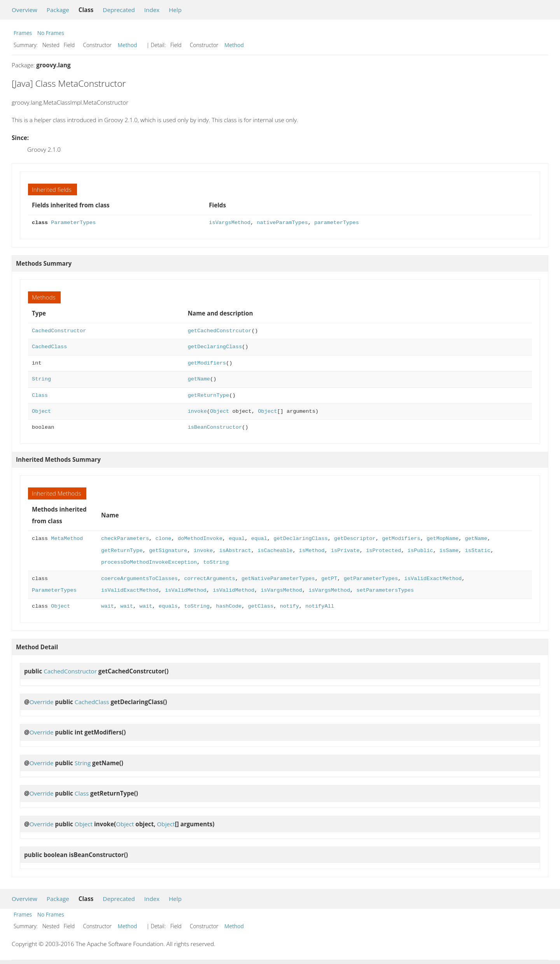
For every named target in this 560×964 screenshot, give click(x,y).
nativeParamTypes (282, 223)
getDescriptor (355, 539)
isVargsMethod (230, 223)
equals (168, 606)
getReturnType (209, 395)
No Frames (51, 33)
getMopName (443, 539)
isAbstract (235, 551)
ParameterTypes (73, 223)
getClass (261, 606)
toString (216, 562)
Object (41, 411)
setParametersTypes (385, 590)
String (41, 379)
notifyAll (320, 606)
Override (42, 702)
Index (152, 10)
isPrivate (345, 551)
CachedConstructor (59, 331)
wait (108, 606)
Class (40, 395)
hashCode (229, 606)
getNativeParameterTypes (278, 579)
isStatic (478, 551)
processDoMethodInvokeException (149, 562)
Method (128, 45)
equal (237, 539)
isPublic (420, 551)
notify (289, 606)
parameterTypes (337, 223)
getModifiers (207, 363)
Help (175, 10)
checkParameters (125, 539)
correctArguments (209, 579)
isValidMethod (186, 590)
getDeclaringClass (215, 347)
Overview (24, 10)
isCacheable (275, 551)
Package (58, 10)
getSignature (168, 551)
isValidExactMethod (433, 579)
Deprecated (119, 10)
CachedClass (49, 347)
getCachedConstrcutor (220, 331)
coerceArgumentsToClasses (139, 579)
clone (163, 539)
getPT (329, 579)
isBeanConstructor (215, 427)
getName (199, 379)
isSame (449, 551)
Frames (23, 33)
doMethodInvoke (200, 539)
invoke (197, 411)
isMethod (312, 551)
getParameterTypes (370, 579)
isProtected (383, 551)
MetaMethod (67, 539)
